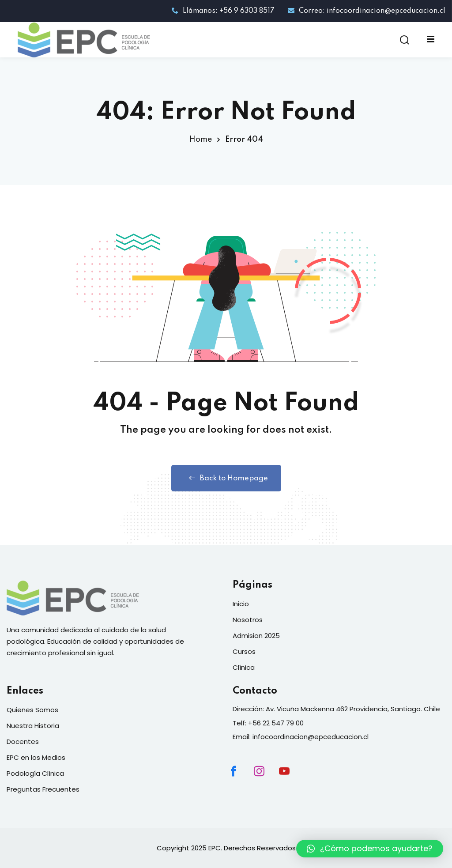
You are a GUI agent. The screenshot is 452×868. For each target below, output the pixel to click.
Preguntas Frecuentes (43, 789)
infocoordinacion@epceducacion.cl (311, 737)
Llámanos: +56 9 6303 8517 (223, 11)
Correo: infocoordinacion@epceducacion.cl (367, 11)
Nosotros (248, 620)
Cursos (244, 651)
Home (201, 140)
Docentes (23, 742)
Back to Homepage (226, 478)
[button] (370, 849)
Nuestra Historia (33, 726)
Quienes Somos (32, 710)
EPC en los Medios (36, 757)
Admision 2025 (256, 636)
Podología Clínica (35, 773)
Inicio (241, 604)
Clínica (244, 667)
